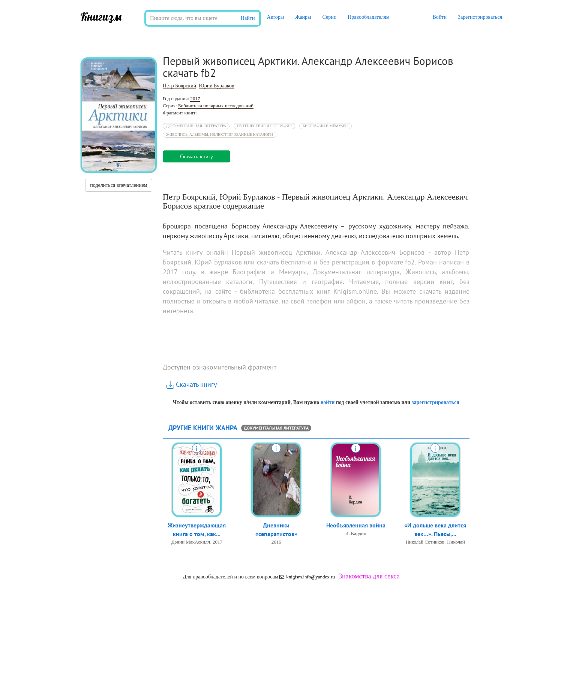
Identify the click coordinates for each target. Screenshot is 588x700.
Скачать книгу (192, 385)
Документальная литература (196, 126)
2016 (276, 542)
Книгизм (101, 17)
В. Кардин (356, 533)
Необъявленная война (356, 525)
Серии (329, 17)
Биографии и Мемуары (325, 126)
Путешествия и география (264, 126)
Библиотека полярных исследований (216, 106)
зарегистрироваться (436, 402)
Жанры (303, 17)
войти (328, 402)
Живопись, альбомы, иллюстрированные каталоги (220, 134)
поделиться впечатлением (118, 185)
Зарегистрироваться (480, 17)
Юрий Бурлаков (216, 86)
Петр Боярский (179, 86)
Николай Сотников (425, 542)
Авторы (275, 17)
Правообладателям (368, 17)
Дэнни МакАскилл (191, 542)
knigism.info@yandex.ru (307, 577)
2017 (195, 98)
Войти (439, 17)
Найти (248, 18)
